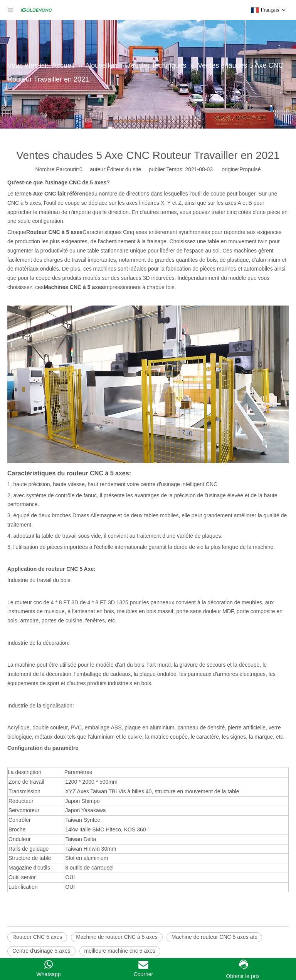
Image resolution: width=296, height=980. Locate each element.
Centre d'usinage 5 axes (41, 951)
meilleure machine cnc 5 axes (120, 951)
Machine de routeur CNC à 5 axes (117, 937)
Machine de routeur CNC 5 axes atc (214, 937)
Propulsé (250, 169)
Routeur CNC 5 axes (37, 937)
